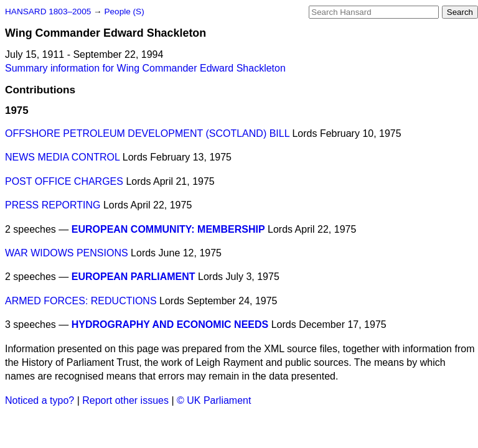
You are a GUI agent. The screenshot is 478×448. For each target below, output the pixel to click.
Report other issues (125, 400)
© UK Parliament (214, 400)
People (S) (124, 12)
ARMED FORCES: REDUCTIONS (81, 301)
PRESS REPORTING (53, 205)
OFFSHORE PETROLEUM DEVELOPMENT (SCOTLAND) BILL (147, 133)
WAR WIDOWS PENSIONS (67, 253)
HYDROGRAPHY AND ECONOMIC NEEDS (170, 324)
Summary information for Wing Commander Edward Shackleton (145, 68)
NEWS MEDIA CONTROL (62, 157)
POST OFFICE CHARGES (64, 181)
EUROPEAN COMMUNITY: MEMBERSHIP (168, 229)
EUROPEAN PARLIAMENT (134, 277)
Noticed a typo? (40, 400)
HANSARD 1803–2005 (48, 12)
